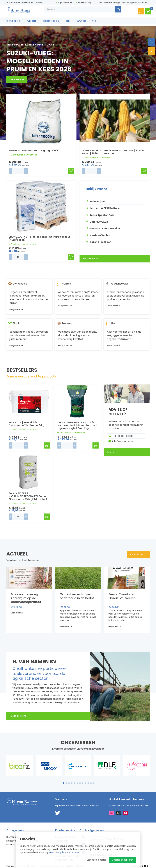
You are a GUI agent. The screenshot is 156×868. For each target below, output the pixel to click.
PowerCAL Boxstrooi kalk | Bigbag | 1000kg (35, 151)
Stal (94, 22)
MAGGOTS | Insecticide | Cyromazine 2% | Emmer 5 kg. (27, 424)
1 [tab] (64, 783)
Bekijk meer (90, 258)
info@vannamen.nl (123, 441)
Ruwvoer (81, 22)
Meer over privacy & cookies (64, 852)
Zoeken (114, 12)
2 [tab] (66, 783)
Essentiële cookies (97, 860)
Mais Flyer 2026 (99, 221)
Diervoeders (13, 22)
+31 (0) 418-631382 (123, 436)
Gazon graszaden (100, 241)
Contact (39, 3)
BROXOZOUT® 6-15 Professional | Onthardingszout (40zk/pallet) (39, 238)
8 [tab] (83, 783)
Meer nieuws (138, 554)
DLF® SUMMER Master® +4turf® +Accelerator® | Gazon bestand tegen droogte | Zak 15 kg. (77, 425)
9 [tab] (86, 783)
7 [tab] (80, 783)
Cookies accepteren (123, 860)
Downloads (28, 3)
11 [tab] (91, 783)
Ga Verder (17, 80)
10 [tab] (88, 783)
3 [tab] (69, 783)
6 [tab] (77, 783)
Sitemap (10, 866)
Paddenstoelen (50, 22)
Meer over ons (22, 717)
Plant (68, 22)
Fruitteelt (31, 22)
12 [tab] (94, 783)
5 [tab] (74, 783)
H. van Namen (14, 3)
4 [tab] (72, 783)
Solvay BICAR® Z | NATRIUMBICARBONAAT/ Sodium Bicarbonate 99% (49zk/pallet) (28, 496)
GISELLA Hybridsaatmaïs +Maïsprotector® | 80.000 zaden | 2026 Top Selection (113, 152)
